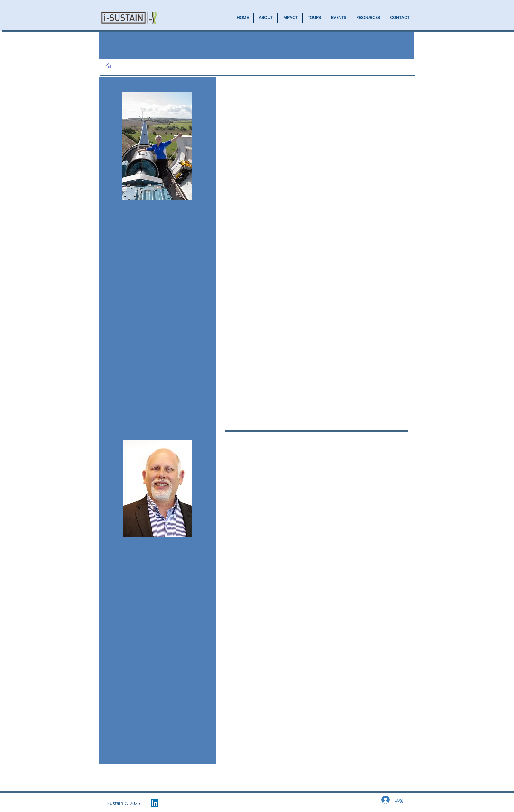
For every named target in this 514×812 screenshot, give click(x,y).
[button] (290, 18)
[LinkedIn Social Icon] (155, 803)
